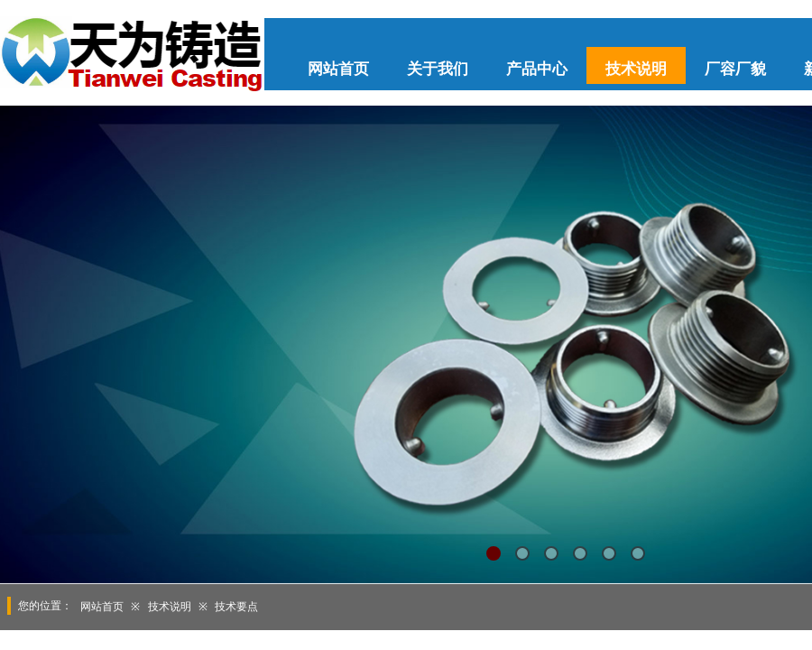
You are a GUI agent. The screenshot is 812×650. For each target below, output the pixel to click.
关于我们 (438, 69)
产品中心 (537, 69)
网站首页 (338, 69)
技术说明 (636, 69)
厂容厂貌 (735, 69)
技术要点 (236, 607)
